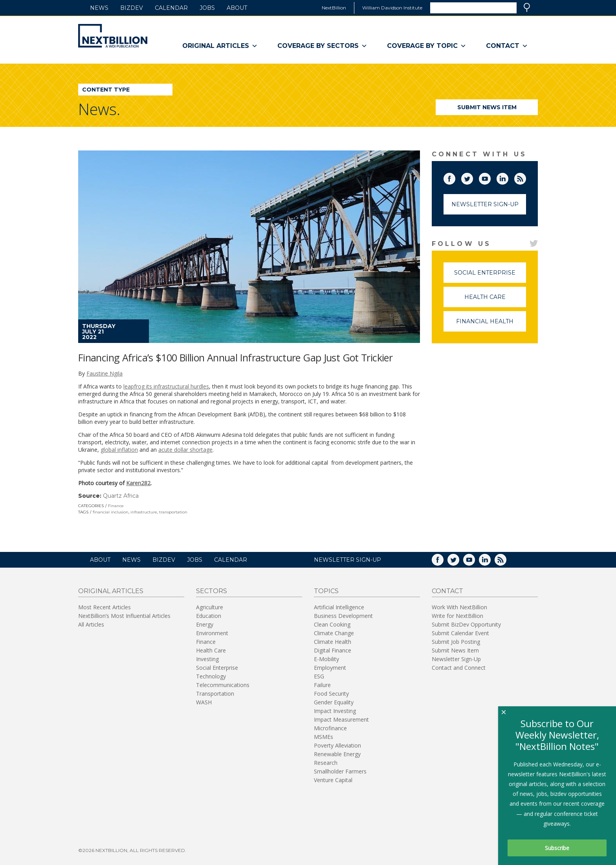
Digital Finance (333, 650)
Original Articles (220, 46)
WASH (204, 702)
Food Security (331, 694)
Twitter (473, 177)
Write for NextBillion (457, 616)
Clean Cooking (332, 624)
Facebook (455, 177)
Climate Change (334, 633)
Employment (330, 668)
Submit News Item (487, 107)
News (99, 8)
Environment (212, 633)
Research (326, 763)
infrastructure (144, 512)
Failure (322, 685)
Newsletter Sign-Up (485, 204)
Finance (116, 506)
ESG (319, 676)
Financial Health (491, 325)
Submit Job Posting (456, 642)
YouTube (490, 177)
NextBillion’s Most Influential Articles (124, 616)
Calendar (171, 8)
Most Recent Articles (104, 607)
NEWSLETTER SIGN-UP (347, 560)
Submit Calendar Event (460, 633)
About (237, 8)
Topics (326, 591)
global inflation (119, 450)
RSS (526, 177)
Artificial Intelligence (339, 607)
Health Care (495, 300)
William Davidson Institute (392, 8)
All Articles (91, 624)
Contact (507, 46)
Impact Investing (335, 711)
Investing (207, 659)
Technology (211, 676)
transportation (173, 512)
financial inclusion (111, 512)
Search (527, 7)
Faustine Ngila (104, 373)
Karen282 (138, 483)
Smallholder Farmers (340, 771)
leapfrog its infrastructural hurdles (166, 386)
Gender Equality (334, 702)
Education (209, 616)
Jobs (207, 8)
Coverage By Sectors (322, 46)
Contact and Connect (459, 668)
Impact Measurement (341, 719)
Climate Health (333, 642)
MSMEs (324, 737)
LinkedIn (508, 177)
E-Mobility (326, 659)
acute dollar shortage (185, 450)
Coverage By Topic (427, 46)
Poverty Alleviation (337, 745)
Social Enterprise (490, 276)
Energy (205, 624)
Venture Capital (333, 780)
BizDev (132, 8)
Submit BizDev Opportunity (466, 624)
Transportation (215, 694)
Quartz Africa (121, 496)
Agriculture (210, 607)
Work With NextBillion (459, 607)
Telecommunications (223, 685)
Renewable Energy (337, 754)
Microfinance (330, 728)
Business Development (343, 616)
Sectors (212, 591)
